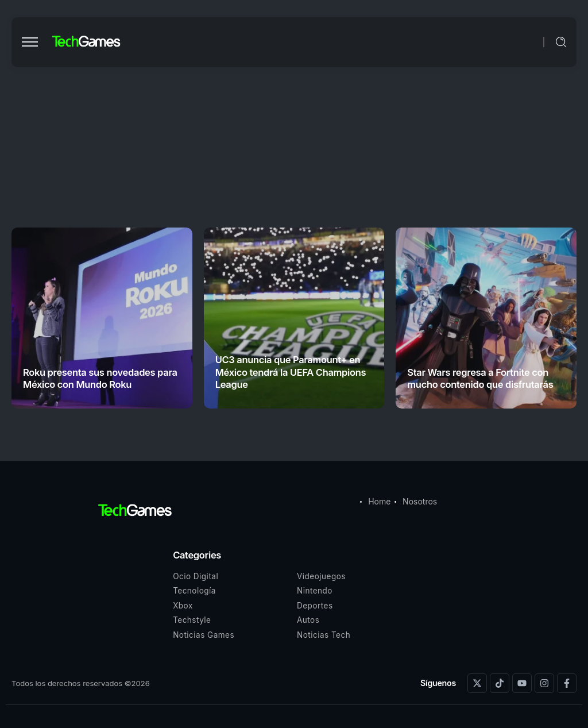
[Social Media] (477, 683)
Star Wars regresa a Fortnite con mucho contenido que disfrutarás (480, 378)
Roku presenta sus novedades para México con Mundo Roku (100, 378)
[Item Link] (102, 318)
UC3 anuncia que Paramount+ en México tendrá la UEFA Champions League (291, 372)
